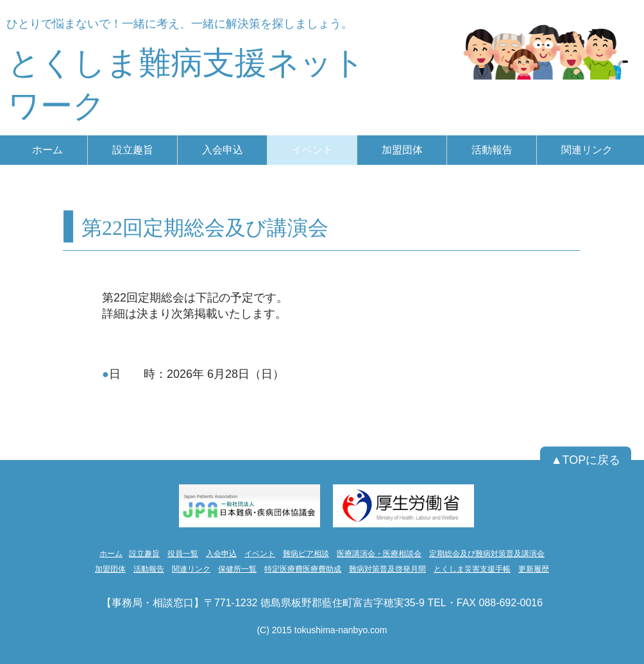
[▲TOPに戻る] (586, 460)
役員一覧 (183, 554)
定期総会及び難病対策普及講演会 (487, 554)
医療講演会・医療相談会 (379, 554)
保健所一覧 (237, 569)
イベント (260, 554)
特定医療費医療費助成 (303, 569)
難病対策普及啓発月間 (387, 569)
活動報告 (149, 569)
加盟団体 (110, 569)
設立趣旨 (144, 554)
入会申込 (221, 554)
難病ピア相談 (306, 554)
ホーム (111, 554)
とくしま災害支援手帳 (472, 569)
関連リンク (191, 569)
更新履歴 (534, 569)
